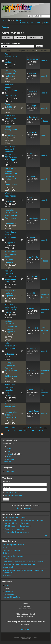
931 (40, 428)
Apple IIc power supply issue (15, 529)
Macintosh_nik (11, 62)
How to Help (25, 630)
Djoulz (10, 282)
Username (7, 481)
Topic (8, 51)
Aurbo (5, 547)
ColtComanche (11, 376)
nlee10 (10, 76)
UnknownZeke (11, 96)
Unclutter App (30, 508)
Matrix (9, 449)
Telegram (10, 459)
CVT (31, 390)
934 (15, 430)
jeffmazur (33, 74)
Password (7, 487)
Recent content (10, 471)
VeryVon (11, 395)
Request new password (13, 496)
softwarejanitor (32, 218)
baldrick (10, 107)
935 (20, 430)
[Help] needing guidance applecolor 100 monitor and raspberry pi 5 (11, 174)
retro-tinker (12, 118)
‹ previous (15, 428)
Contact (46, 23)
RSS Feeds (9, 591)
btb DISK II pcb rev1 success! (16, 518)
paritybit (10, 262)
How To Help (25, 23)
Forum (44, 51)
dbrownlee (33, 276)
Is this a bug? (10, 116)
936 (26, 430)
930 (35, 428)
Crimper (8, 104)
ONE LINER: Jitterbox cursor (13, 556)
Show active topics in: (11, 44)
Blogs (6, 585)
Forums (11, 20)
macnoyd (33, 106)
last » (41, 430)
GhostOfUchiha (11, 185)
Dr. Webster (34, 257)
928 (25, 428)
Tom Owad (33, 117)
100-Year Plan (36, 23)
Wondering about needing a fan (11, 196)
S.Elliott (6, 553)
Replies (22, 51)
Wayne (10, 201)
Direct (18, 508)
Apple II (44, 61)
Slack (9, 457)
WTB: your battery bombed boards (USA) (11, 307)
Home (4, 20)
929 (30, 428)
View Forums (7, 37)
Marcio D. (11, 223)
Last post (32, 50)
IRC (8, 446)
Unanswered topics (35, 37)
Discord (10, 451)
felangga (11, 354)
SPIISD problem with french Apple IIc (18, 526)
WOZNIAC (33, 132)
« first (6, 428)
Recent (18, 20)
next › (34, 430)
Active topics (21, 37)
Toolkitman (12, 135)
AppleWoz (11, 243)
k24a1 (10, 312)
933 (10, 430)
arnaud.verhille (8, 567)
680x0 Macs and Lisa (44, 330)
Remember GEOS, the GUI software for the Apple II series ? (11, 215)
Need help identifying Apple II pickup (11, 87)
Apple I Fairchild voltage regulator (17, 532)
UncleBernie (12, 418)
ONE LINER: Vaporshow (12, 550)
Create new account (12, 493)
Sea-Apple (11, 160)
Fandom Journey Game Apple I (11, 130)
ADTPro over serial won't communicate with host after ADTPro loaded (11, 152)
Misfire (9, 454)
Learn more (7, 462)
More (47, 535)
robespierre (33, 153)
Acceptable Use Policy (12, 597)
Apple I (43, 135)
